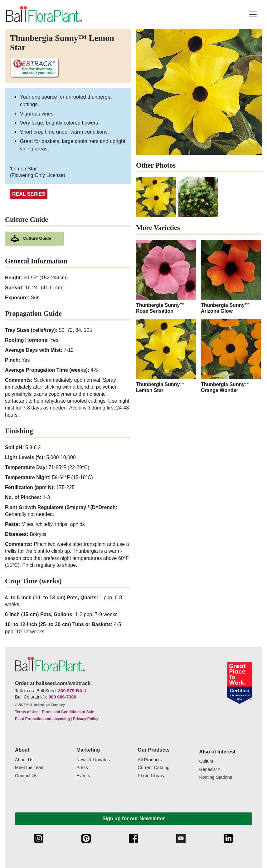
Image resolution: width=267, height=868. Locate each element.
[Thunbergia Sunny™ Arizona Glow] (231, 277)
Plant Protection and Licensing (42, 719)
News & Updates (93, 760)
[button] (254, 14)
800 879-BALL (73, 691)
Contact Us (26, 776)
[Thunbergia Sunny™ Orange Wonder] (231, 356)
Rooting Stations (216, 777)
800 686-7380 (62, 697)
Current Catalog (154, 768)
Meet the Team (30, 768)
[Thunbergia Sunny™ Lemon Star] (166, 356)
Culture (206, 761)
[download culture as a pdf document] (35, 239)
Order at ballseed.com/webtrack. (53, 683)
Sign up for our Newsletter (133, 819)
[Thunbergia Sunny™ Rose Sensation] (166, 277)
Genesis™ (209, 770)
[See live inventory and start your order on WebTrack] (35, 68)
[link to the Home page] (44, 14)
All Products (150, 760)
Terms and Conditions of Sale (68, 712)
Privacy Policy (86, 719)
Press (82, 768)
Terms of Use (27, 712)
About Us (24, 760)
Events (83, 776)
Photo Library (151, 776)
